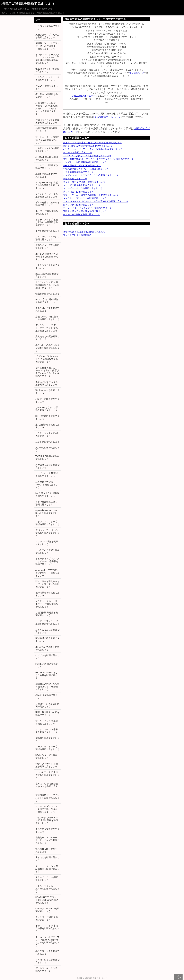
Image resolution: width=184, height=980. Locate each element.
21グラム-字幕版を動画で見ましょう (47, 543)
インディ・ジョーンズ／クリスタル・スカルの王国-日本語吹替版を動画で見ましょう (47, 59)
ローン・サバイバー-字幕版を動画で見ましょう (47, 748)
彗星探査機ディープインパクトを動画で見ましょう (47, 798)
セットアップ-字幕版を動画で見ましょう (47, 167)
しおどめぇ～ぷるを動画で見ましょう (47, 150)
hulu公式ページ (136, 73)
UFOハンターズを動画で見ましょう (46, 756)
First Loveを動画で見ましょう (47, 665)
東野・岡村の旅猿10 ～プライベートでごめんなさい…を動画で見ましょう (100, 159)
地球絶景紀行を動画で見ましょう (47, 594)
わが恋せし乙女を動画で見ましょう (47, 466)
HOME (4, 13)
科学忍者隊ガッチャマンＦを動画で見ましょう (86, 169)
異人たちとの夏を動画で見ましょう (47, 338)
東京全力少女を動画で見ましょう (47, 830)
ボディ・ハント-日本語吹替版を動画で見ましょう (47, 928)
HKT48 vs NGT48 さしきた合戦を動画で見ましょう (47, 675)
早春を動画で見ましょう (75, 179)
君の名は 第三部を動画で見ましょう (47, 158)
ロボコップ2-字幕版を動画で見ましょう (47, 705)
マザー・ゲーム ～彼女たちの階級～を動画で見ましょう (91, 195)
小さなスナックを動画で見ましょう (47, 952)
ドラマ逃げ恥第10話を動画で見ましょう (46, 503)
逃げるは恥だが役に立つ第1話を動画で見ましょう (88, 146)
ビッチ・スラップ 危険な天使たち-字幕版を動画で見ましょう (47, 222)
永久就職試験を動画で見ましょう (47, 426)
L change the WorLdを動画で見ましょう (47, 910)
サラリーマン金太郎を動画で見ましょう (47, 435)
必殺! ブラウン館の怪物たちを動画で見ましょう (47, 318)
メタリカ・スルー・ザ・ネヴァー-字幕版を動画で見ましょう (47, 604)
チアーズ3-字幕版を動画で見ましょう (82, 214)
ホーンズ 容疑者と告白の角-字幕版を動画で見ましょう (47, 257)
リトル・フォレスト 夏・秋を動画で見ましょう (47, 889)
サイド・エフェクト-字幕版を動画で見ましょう (47, 622)
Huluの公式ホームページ (107, 117)
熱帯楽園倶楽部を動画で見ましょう (47, 130)
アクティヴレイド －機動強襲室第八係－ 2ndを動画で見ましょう (47, 285)
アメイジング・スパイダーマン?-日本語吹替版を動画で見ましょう (96, 201)
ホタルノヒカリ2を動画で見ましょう (47, 879)
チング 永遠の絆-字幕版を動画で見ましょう (47, 301)
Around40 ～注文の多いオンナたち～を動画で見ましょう (47, 573)
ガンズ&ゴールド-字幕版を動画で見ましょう (85, 162)
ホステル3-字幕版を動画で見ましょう (47, 648)
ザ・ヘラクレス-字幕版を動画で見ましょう (47, 722)
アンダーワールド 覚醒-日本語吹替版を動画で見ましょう (47, 185)
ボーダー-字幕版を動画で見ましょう (47, 212)
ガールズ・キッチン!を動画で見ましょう (47, 970)
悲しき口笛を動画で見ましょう (78, 192)
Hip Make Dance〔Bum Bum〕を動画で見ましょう (47, 513)
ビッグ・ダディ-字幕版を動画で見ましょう (84, 182)
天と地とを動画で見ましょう (47, 859)
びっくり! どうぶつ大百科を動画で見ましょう (47, 409)
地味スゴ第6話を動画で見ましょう (51, 13)
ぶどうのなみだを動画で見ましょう (47, 631)
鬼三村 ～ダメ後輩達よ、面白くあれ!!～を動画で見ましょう (92, 143)
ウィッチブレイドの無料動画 (77, 235)
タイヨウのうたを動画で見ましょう (47, 961)
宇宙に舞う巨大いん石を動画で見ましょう (47, 714)
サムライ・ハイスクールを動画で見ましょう (47, 79)
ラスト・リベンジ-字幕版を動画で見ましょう (47, 731)
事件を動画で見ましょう (47, 231)
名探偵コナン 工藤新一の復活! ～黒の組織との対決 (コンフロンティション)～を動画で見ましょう (47, 108)
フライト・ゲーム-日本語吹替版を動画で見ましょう (47, 869)
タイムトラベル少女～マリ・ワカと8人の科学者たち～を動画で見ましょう (47, 941)
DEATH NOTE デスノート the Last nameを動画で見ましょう (47, 900)
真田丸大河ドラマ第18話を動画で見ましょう (85, 211)
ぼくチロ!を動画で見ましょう (78, 152)
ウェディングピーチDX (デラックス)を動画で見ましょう (91, 175)
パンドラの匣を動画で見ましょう (47, 400)
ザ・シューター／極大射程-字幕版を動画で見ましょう (47, 140)
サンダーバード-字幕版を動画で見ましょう (47, 475)
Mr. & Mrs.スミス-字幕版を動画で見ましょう (47, 495)
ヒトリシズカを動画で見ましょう (47, 266)
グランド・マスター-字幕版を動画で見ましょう (47, 523)
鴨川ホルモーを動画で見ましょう (47, 392)
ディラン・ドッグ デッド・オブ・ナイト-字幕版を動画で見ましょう (47, 328)
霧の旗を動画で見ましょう (47, 739)
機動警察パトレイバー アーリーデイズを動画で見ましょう (47, 840)
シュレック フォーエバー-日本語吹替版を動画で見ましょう (47, 820)
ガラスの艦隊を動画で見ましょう (80, 172)
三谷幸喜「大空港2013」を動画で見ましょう (47, 485)
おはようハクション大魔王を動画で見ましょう (47, 121)
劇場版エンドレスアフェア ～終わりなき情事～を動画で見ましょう (47, 46)
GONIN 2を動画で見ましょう (46, 697)
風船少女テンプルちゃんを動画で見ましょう (47, 36)
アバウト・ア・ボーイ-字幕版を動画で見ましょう (47, 533)
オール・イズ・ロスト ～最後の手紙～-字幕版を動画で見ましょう (47, 809)
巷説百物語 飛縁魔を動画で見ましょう (47, 614)
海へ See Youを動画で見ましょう (46, 850)
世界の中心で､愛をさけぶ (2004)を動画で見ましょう (47, 786)
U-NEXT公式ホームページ (85, 96)
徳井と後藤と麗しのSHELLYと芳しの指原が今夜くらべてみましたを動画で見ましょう (47, 372)
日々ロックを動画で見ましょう (22, 13)
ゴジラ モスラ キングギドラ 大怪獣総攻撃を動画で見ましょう (47, 359)
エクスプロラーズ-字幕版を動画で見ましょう (47, 383)
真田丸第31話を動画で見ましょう (46, 175)
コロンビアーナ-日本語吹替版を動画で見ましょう (47, 775)
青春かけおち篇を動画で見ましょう (47, 309)
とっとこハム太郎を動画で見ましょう (47, 551)
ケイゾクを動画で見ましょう (47, 657)
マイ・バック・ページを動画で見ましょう (47, 238)
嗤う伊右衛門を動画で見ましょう (47, 417)
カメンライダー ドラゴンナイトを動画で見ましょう (89, 208)
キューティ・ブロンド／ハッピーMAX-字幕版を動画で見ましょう (47, 561)
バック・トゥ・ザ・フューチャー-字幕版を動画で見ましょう (93, 149)
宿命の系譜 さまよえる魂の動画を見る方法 (84, 232)
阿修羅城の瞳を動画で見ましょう (47, 640)
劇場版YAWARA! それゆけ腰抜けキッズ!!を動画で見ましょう (47, 687)
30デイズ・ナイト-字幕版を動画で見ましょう (47, 765)
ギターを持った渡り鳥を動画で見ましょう (47, 204)
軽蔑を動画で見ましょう (47, 294)
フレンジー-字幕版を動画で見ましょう (47, 918)
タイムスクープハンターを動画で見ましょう (85, 198)
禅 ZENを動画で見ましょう (47, 87)
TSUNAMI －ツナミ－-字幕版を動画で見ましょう (87, 156)
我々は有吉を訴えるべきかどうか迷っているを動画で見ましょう (47, 584)
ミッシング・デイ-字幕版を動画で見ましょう (47, 195)
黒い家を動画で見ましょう (47, 449)
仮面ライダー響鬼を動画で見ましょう (47, 247)
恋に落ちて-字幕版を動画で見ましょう (47, 96)
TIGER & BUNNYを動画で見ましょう (47, 457)
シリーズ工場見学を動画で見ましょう (82, 185)
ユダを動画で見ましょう (47, 442)
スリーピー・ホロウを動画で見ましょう (83, 188)
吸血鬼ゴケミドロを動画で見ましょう (47, 70)
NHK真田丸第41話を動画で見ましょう (82, 165)
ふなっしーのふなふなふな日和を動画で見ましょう (47, 348)
